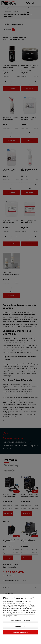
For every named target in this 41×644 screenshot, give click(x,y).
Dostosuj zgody (20, 626)
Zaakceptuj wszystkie (21, 632)
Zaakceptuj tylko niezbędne (21, 621)
